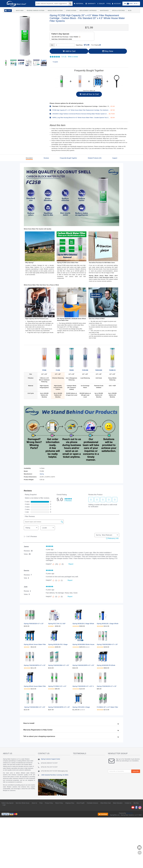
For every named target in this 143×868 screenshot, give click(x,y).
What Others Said (106, 803)
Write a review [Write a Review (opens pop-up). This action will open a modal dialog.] (73, 57)
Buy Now (107, 51)
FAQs (41, 803)
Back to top (140, 853)
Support (115, 158)
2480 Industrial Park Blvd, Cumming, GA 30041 (55, 775)
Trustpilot (55, 62)
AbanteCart (129, 813)
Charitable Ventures (92, 803)
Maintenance (104, 11)
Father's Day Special (7, 803)
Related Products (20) (95, 158)
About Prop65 (80, 803)
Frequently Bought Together (68, 158)
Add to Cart (69, 51)
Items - (131, 4)
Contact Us (128, 803)
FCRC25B (85, 358)
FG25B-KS (112, 358)
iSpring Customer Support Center (51, 759)
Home (9, 11)
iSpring (42, 474)
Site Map (136, 803)
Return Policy (59, 803)
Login (4, 805)
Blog (129, 11)
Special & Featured (118, 11)
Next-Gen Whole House (22, 803)
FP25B (44, 358)
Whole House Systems (55, 11)
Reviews (46, 158)
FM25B (71, 358)
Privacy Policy (49, 803)
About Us (34, 803)
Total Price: (83, 45)
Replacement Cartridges (88, 11)
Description (29, 158)
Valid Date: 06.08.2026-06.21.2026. (62, 39)
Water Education (118, 803)
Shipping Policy (70, 803)
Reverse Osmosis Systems (35, 11)
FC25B (58, 358)
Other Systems (71, 11)
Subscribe (136, 771)
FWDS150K (99, 358)
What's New (19, 11)
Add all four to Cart (89, 94)
